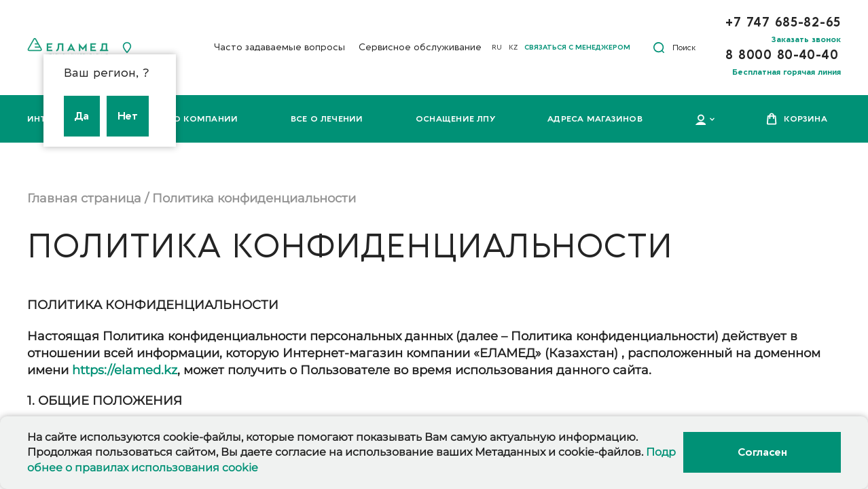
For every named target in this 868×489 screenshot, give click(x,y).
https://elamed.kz (125, 370)
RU (497, 48)
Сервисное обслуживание (420, 47)
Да (82, 116)
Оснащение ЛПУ (455, 119)
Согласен (762, 452)
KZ (513, 48)
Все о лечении (327, 119)
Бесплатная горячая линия (786, 72)
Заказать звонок (806, 39)
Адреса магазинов (595, 119)
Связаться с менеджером (577, 48)
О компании (205, 119)
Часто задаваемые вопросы (279, 47)
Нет (128, 116)
